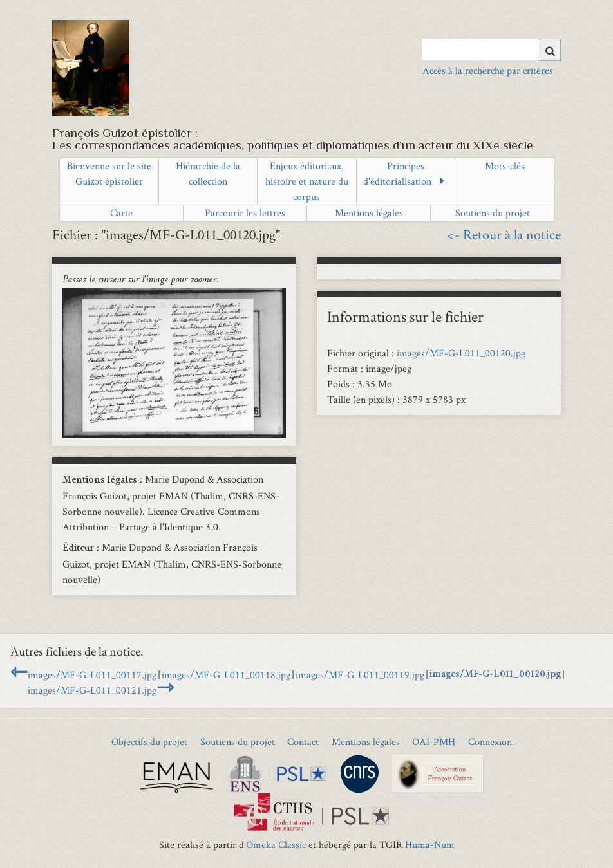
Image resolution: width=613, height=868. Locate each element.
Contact (303, 742)
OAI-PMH (434, 742)
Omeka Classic (276, 845)
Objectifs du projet (149, 742)
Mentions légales (369, 213)
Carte (121, 213)
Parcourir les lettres (245, 213)
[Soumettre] (549, 50)
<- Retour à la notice (504, 234)
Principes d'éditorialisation (397, 173)
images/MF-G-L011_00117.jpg (92, 675)
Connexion (490, 742)
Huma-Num (430, 845)
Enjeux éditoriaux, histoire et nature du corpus (307, 181)
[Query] (492, 50)
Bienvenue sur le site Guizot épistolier (109, 173)
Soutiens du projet (493, 213)
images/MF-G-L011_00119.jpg (360, 675)
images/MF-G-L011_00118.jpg (226, 675)
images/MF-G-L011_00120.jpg (461, 353)
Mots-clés (505, 166)
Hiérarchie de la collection (208, 173)
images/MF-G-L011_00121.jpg (92, 690)
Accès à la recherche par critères (488, 70)
